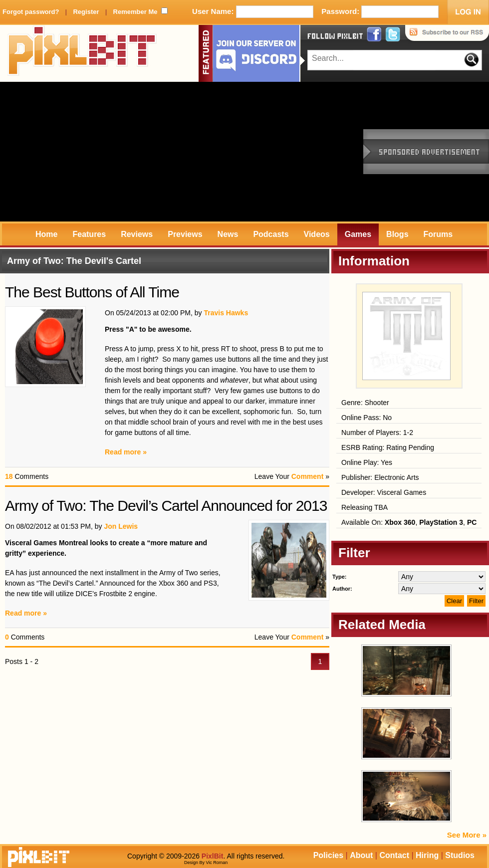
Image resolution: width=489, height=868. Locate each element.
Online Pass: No (367, 418)
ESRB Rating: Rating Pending (388, 447)
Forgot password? (31, 12)
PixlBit (82, 53)
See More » (467, 835)
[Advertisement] (126, 152)
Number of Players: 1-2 (377, 433)
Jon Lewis (121, 526)
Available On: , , (409, 522)
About (361, 855)
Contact (394, 855)
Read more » (126, 452)
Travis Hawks (226, 313)
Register (86, 12)
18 (9, 476)
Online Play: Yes (367, 462)
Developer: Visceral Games (384, 492)
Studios (460, 855)
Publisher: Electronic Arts (380, 477)
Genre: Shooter (365, 403)
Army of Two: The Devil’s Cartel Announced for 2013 (166, 506)
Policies (328, 855)
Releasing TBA (365, 507)
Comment (308, 476)
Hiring (427, 855)
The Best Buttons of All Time (92, 292)
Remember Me (135, 12)
